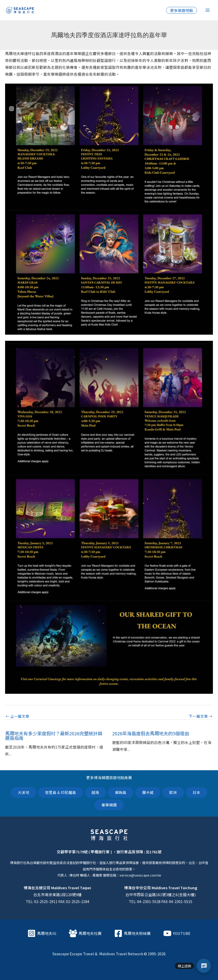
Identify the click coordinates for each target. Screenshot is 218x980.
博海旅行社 (18, 863)
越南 (95, 792)
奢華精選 (109, 805)
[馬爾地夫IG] (42, 933)
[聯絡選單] (204, 966)
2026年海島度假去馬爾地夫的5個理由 (151, 733)
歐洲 (173, 792)
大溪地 (23, 792)
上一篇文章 (17, 716)
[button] (182, 10)
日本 (197, 792)
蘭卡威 (148, 792)
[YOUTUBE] (177, 933)
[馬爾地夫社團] (85, 933)
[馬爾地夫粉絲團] (132, 933)
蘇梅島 (121, 792)
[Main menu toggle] (208, 10)
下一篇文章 (201, 716)
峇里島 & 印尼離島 (60, 792)
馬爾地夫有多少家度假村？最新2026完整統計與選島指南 (54, 736)
